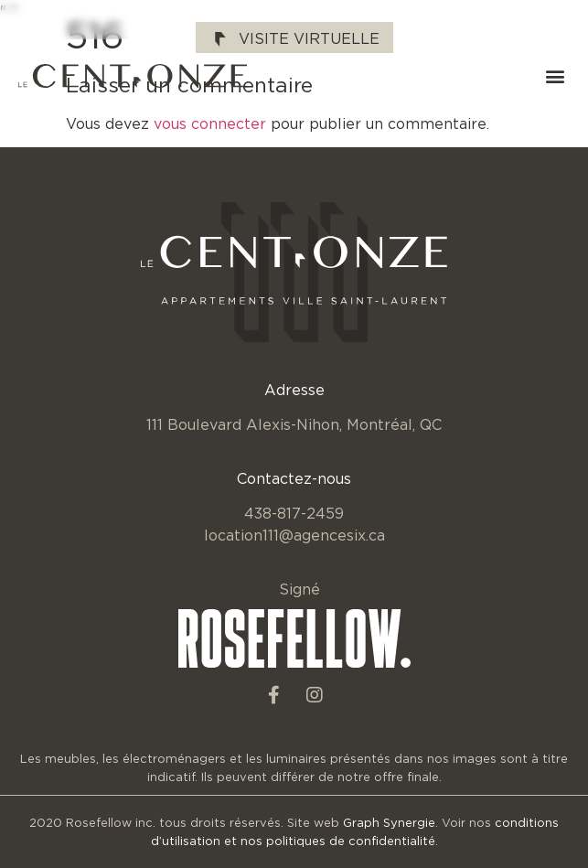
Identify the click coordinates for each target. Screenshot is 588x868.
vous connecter (210, 123)
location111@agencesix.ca (294, 535)
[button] (555, 76)
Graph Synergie (389, 822)
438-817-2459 (294, 513)
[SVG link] (133, 76)
